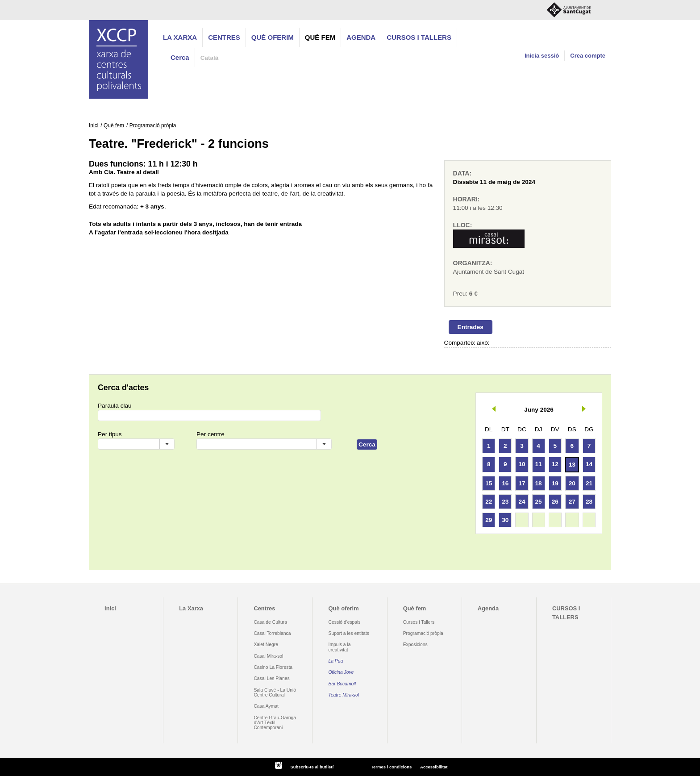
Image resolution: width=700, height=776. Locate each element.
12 (555, 464)
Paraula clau (115, 406)
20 (572, 483)
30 (505, 520)
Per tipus (110, 434)
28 (589, 502)
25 (539, 502)
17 (522, 483)
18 (539, 483)
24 (522, 502)
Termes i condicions (391, 767)
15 (489, 483)
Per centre (210, 434)
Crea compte (588, 56)
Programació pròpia (153, 125)
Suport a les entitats (349, 633)
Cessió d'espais (345, 622)
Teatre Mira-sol (344, 695)
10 (522, 464)
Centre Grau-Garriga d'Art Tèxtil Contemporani (275, 723)
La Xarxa (180, 37)
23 (505, 502)
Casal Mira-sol (268, 656)
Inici (94, 125)
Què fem (320, 37)
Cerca (180, 57)
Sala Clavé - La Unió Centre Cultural (275, 693)
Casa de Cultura (270, 622)
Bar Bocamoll (342, 684)
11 (539, 464)
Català (210, 58)
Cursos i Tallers (419, 622)
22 (489, 502)
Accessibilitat (434, 767)
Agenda (361, 37)
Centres (224, 37)
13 (572, 465)
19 (555, 483)
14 (589, 464)
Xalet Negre (266, 645)
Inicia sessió (542, 56)
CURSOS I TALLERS (419, 37)
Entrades (471, 327)
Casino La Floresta (273, 667)
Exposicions (415, 645)
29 (489, 520)
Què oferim (273, 37)
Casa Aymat (266, 706)
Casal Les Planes (271, 678)
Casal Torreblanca (272, 633)
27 (572, 502)
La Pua (336, 661)
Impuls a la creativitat (340, 647)
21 (589, 483)
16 (505, 483)
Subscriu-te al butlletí (312, 767)
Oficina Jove (341, 672)
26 (555, 502)
